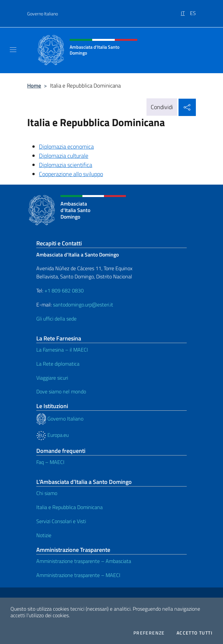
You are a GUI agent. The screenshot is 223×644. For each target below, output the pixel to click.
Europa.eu (52, 435)
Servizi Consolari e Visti (61, 521)
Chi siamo (47, 493)
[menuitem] (185, 11)
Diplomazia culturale (64, 156)
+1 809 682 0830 (64, 290)
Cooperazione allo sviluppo (71, 174)
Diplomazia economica (66, 147)
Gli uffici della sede (56, 319)
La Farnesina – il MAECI (62, 350)
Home (34, 85)
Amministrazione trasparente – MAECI (78, 575)
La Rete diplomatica (58, 364)
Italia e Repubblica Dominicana (69, 507)
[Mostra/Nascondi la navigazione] (13, 50)
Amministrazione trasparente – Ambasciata (84, 561)
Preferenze (149, 633)
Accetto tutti (195, 633)
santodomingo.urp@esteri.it (83, 305)
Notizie (44, 535)
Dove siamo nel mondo (61, 391)
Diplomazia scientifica (66, 165)
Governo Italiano (43, 14)
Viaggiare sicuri (52, 378)
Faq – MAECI (50, 462)
